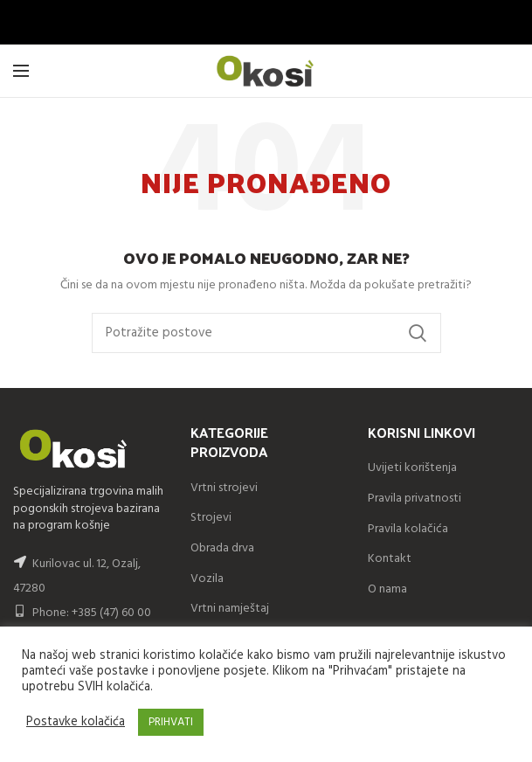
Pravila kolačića (408, 529)
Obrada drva (222, 548)
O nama (387, 589)
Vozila (207, 579)
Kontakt (390, 559)
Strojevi (211, 518)
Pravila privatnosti (415, 499)
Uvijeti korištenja (412, 468)
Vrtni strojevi (224, 488)
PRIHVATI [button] (171, 722)
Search (418, 333)
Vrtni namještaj (230, 609)
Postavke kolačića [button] (76, 723)
